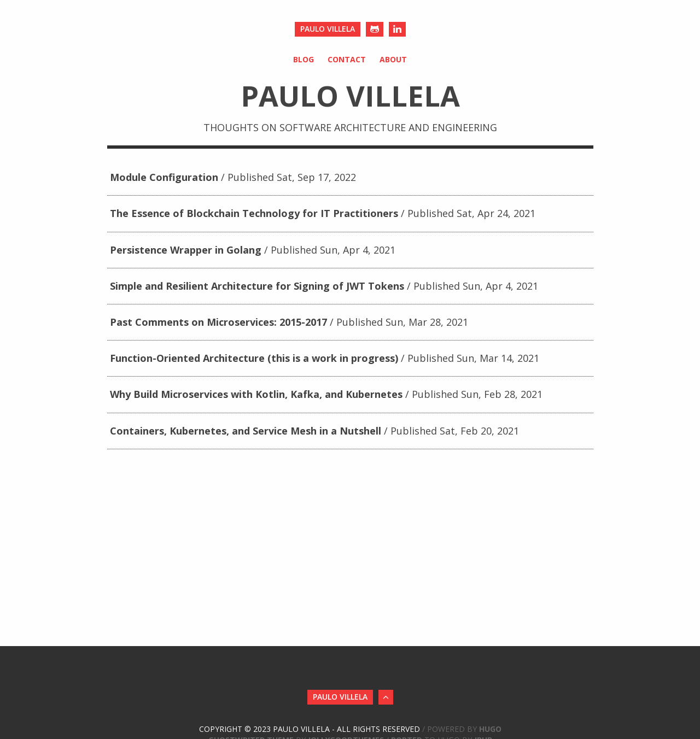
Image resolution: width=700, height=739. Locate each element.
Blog (304, 59)
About (393, 59)
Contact (347, 59)
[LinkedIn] (397, 29)
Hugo (490, 729)
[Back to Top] (386, 697)
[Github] (375, 29)
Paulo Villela (328, 29)
